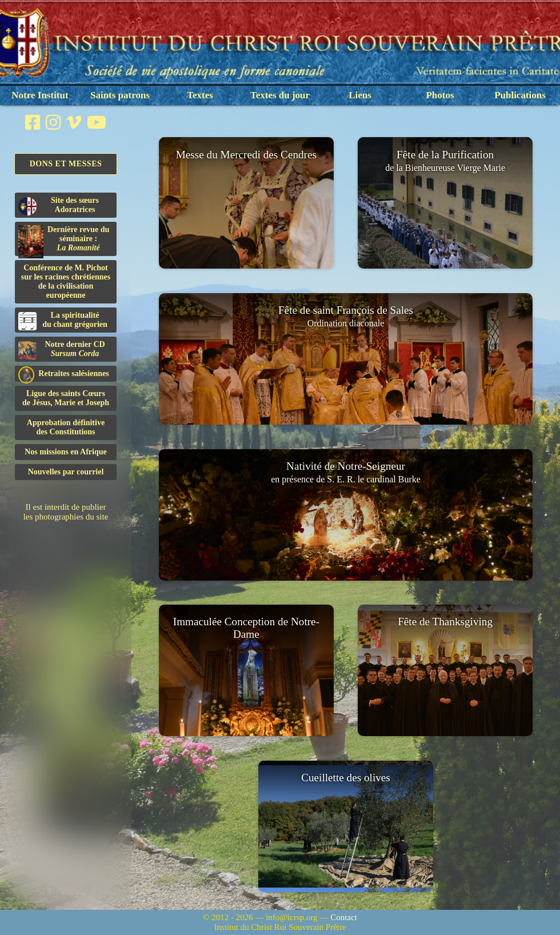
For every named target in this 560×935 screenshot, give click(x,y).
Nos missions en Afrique (66, 452)
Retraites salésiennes (64, 374)
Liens (360, 95)
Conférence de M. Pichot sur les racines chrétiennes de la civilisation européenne (66, 281)
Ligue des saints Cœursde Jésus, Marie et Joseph (66, 398)
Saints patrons (120, 95)
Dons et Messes (66, 164)
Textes (200, 95)
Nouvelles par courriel (66, 472)
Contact (344, 917)
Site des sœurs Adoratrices (59, 206)
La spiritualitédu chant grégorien (63, 321)
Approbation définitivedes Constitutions (66, 427)
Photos (440, 95)
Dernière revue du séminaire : (64, 241)
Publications (520, 95)
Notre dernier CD (62, 350)
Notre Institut (40, 95)
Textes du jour (280, 95)
